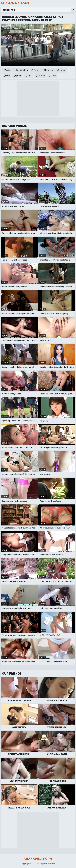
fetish (36, 70)
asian (9, 70)
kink (8, 75)
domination (22, 70)
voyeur (63, 70)
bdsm (53, 75)
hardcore (49, 70)
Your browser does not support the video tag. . (38, 45)
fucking (41, 75)
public (19, 75)
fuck (30, 75)
